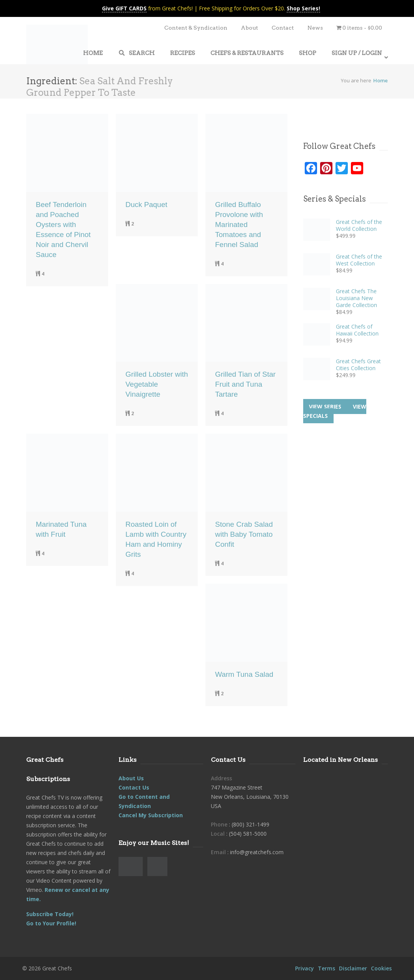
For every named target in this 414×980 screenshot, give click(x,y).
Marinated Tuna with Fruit (61, 529)
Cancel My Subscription (151, 815)
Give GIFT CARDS (124, 8)
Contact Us (134, 787)
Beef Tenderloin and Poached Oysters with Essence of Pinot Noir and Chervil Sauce (63, 230)
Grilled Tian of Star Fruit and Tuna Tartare (245, 384)
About (250, 28)
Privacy (305, 968)
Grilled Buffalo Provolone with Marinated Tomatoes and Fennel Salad (239, 225)
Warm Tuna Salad (244, 674)
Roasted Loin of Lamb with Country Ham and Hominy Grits (156, 539)
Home (381, 80)
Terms (326, 968)
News (315, 28)
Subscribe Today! (50, 914)
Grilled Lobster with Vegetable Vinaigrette (157, 384)
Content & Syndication (196, 28)
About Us (131, 778)
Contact (283, 28)
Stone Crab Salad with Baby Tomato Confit (244, 534)
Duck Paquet (146, 205)
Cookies (381, 968)
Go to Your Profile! (51, 923)
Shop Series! (303, 8)
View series (325, 407)
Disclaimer (353, 968)
